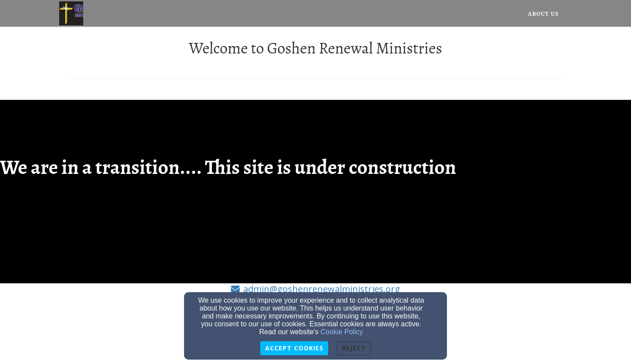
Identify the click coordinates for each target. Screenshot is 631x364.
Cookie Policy (342, 332)
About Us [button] (543, 14)
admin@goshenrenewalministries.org (322, 289)
